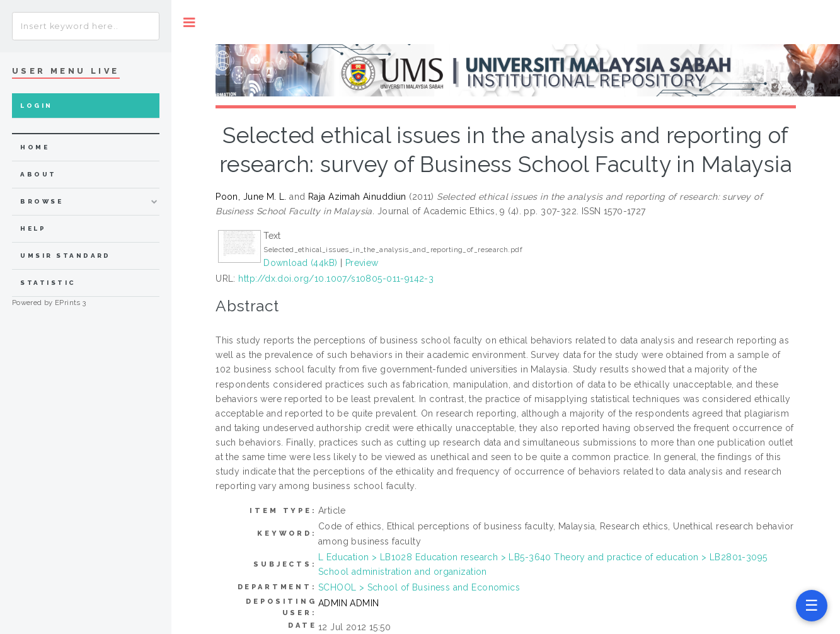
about (38, 174)
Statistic (48, 283)
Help (33, 228)
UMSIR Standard (66, 256)
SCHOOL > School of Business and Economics (419, 587)
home (35, 147)
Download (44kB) (300, 263)
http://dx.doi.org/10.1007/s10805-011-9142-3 (336, 279)
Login (36, 106)
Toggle (189, 22)
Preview (362, 263)
